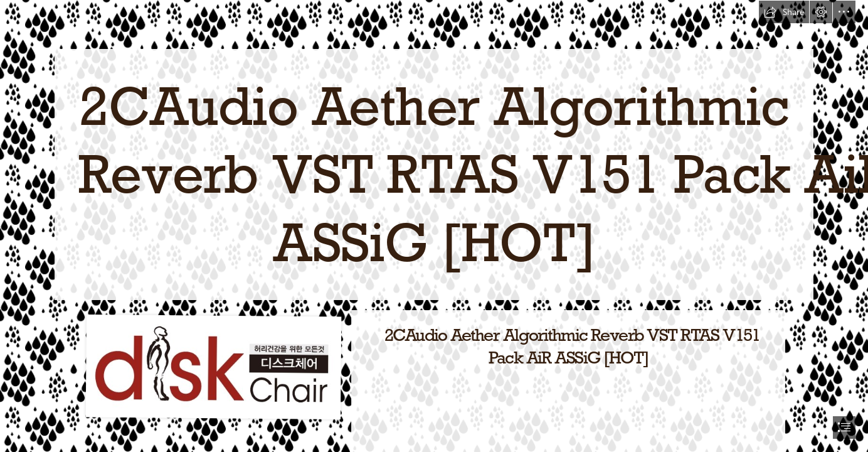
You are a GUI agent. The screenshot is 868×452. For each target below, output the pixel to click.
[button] (784, 12)
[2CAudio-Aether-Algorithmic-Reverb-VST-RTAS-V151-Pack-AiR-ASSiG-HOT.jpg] (213, 366)
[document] (434, 226)
